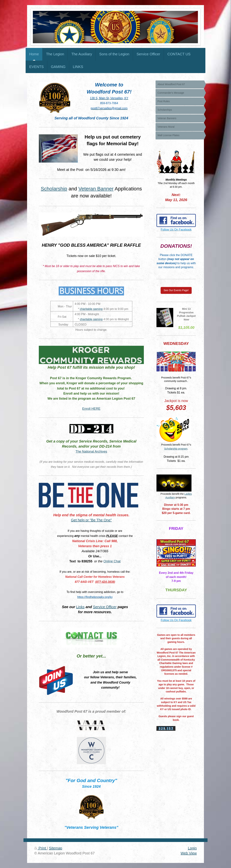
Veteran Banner (96, 189)
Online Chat (112, 561)
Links (80, 607)
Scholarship (54, 189)
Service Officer (105, 607)
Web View (189, 853)
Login (192, 848)
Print (41, 848)
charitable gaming (91, 309)
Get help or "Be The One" (91, 520)
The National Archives (91, 452)
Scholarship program (176, 449)
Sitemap (55, 848)
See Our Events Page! (176, 290)
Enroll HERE (91, 409)
